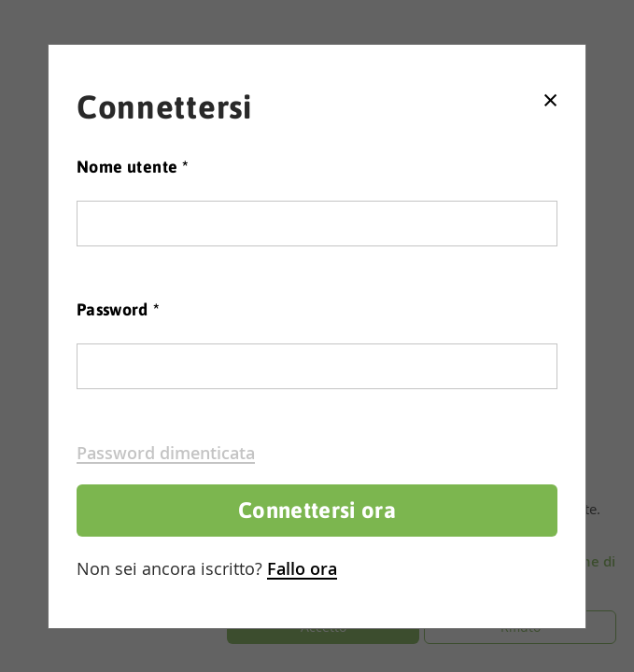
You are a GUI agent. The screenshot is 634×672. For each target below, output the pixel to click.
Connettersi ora (317, 510)
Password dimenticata (166, 453)
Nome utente (133, 167)
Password (118, 309)
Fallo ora (302, 568)
